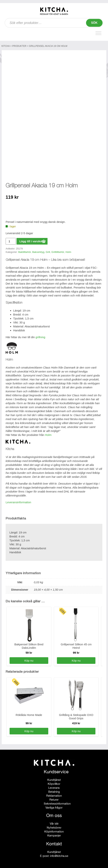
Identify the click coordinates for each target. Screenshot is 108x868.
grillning (40, 336)
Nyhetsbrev (54, 827)
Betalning (54, 791)
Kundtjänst (54, 779)
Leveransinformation (18, 501)
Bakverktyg (38, 251)
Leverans (54, 787)
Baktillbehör (25, 251)
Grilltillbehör (58, 251)
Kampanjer (54, 835)
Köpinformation (54, 831)
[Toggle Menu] (98, 33)
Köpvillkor (54, 783)
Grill (48, 251)
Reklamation (54, 795)
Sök (94, 23)
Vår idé (54, 823)
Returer (54, 799)
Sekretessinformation (57, 803)
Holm (68, 251)
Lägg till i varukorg (32, 240)
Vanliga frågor (54, 807)
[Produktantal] (11, 240)
